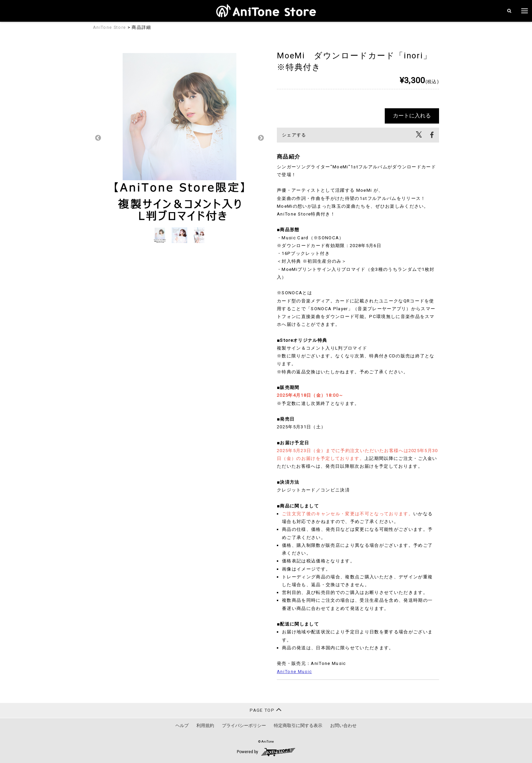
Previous (98, 138)
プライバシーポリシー (244, 725)
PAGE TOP (266, 710)
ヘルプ (182, 725)
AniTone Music (294, 672)
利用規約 (205, 725)
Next (261, 138)
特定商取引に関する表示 (298, 725)
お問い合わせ (343, 725)
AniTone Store (109, 27)
